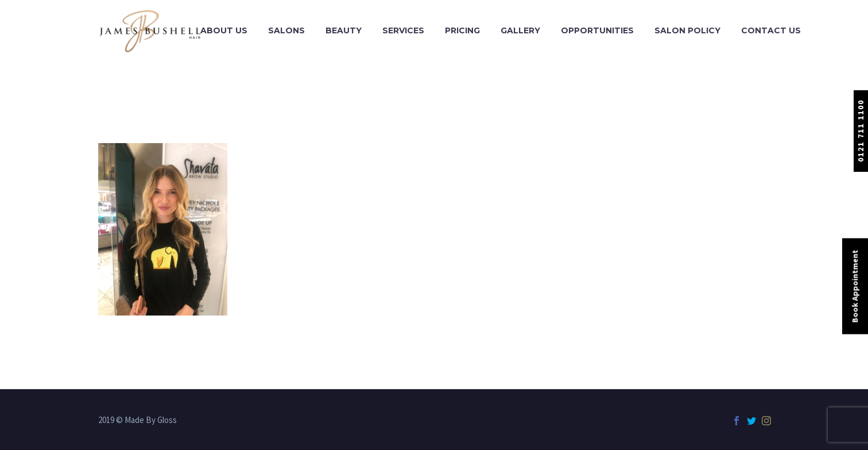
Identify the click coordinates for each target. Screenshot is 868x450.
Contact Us (771, 30)
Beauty (344, 30)
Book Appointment (855, 286)
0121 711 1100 (861, 131)
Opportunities (597, 30)
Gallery (520, 30)
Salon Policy (687, 30)
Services (403, 30)
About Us (224, 30)
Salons (286, 30)
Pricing (462, 30)
